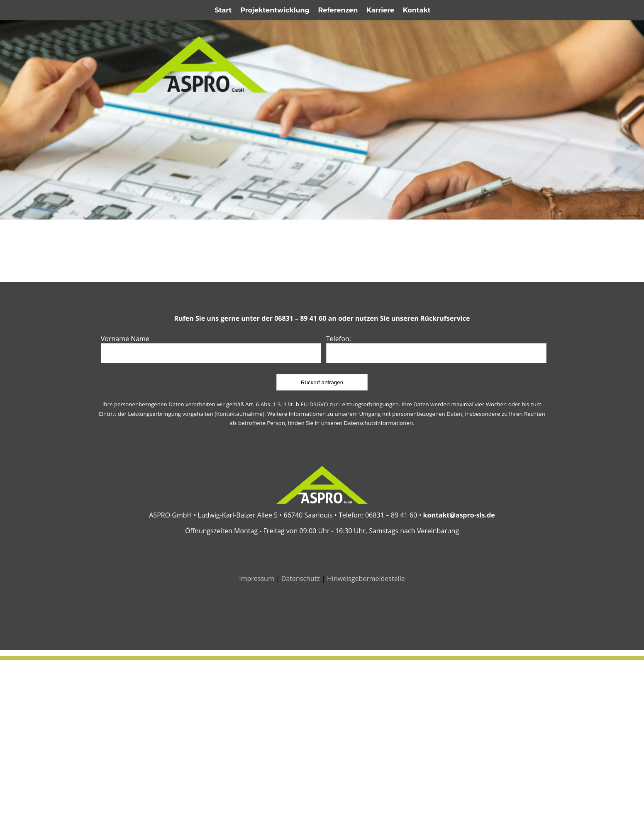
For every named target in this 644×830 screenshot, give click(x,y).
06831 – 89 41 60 (301, 318)
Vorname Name (125, 339)
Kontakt (417, 10)
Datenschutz (301, 579)
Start (223, 10)
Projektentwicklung (275, 10)
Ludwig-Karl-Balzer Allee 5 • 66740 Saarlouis (265, 515)
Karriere (380, 10)
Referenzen (338, 10)
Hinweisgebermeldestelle (366, 579)
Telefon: (339, 339)
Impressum (256, 579)
